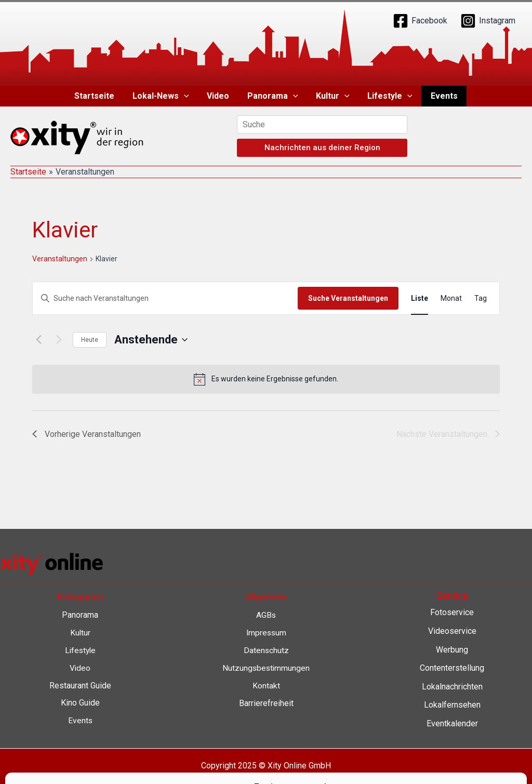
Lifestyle (387, 96)
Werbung (452, 650)
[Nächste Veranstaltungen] (59, 340)
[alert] (266, 379)
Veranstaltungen (60, 259)
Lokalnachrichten (452, 687)
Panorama (273, 96)
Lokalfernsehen (452, 705)
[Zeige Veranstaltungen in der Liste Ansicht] (420, 298)
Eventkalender (452, 723)
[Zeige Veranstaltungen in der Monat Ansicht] (451, 298)
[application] (187, 96)
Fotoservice (452, 612)
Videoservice (452, 631)
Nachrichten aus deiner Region (322, 148)
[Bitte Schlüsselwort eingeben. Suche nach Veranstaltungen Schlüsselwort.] (165, 298)
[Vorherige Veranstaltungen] (38, 340)
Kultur (332, 96)
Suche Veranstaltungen (348, 298)
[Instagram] (488, 21)
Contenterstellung (452, 668)
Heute (90, 340)
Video (220, 96)
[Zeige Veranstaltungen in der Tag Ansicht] (481, 298)
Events (440, 96)
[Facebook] (420, 21)
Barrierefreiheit (266, 702)
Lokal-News (163, 96)
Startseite (98, 96)
